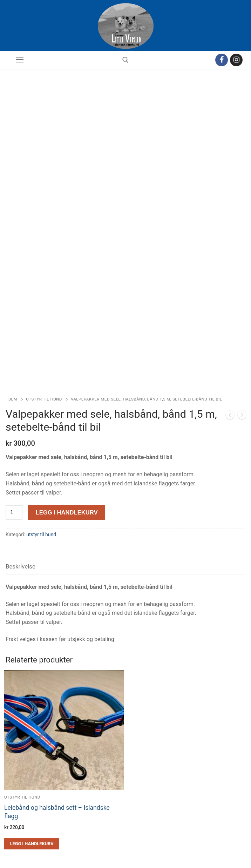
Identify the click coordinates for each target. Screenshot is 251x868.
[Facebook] (222, 60)
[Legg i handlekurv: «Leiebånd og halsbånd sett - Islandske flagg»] (32, 801)
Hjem (11, 357)
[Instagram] (236, 60)
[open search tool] (125, 60)
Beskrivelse (21, 524)
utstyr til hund (44, 357)
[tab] (21, 524)
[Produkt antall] (14, 470)
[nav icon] (20, 60)
